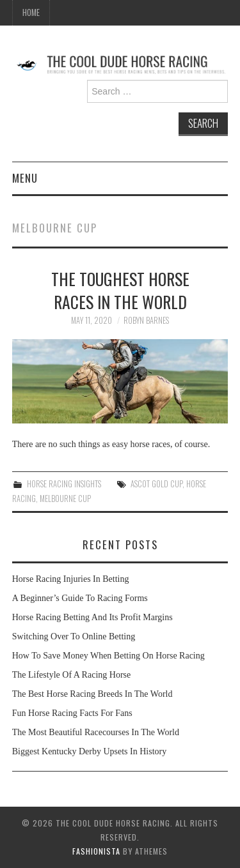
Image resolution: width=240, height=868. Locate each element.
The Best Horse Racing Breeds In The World (92, 694)
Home (31, 12)
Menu (25, 178)
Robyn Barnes (146, 320)
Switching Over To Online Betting (74, 636)
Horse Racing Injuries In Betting (71, 579)
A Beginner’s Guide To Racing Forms (80, 598)
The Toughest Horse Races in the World (120, 290)
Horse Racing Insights (64, 484)
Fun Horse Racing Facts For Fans (72, 713)
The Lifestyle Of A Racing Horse (71, 675)
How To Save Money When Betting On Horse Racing (108, 656)
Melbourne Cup (65, 499)
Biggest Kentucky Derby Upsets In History (89, 751)
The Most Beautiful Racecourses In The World (96, 732)
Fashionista (96, 851)
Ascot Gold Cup (156, 484)
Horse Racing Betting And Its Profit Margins (92, 617)
